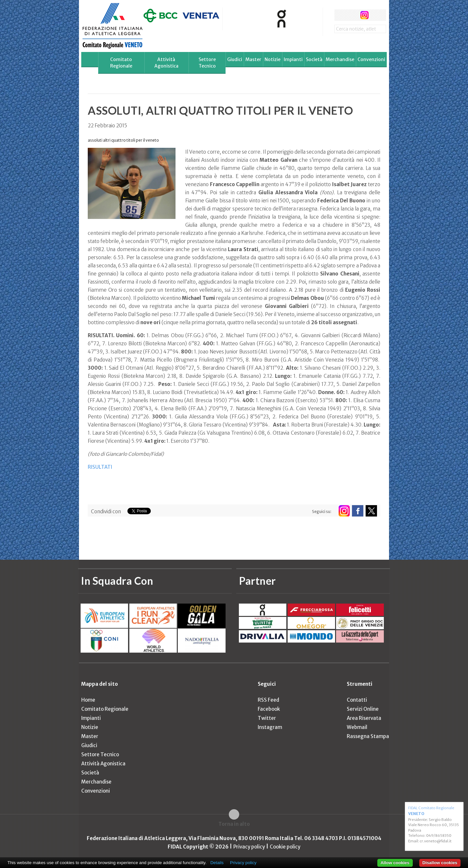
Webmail (357, 727)
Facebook (269, 709)
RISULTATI (100, 467)
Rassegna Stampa (368, 736)
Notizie (273, 59)
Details (217, 863)
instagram (364, 15)
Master (253, 59)
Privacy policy (249, 847)
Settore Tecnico (207, 63)
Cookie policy (285, 847)
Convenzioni (371, 59)
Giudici (235, 59)
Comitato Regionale (121, 63)
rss (377, 15)
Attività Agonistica (166, 63)
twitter (352, 15)
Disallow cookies (440, 863)
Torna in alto (234, 824)
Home (88, 700)
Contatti (357, 700)
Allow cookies (395, 863)
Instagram (270, 727)
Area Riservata (364, 718)
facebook (340, 15)
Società (314, 59)
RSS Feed (268, 700)
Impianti (293, 59)
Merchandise (340, 59)
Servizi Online (363, 709)
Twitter (267, 718)
